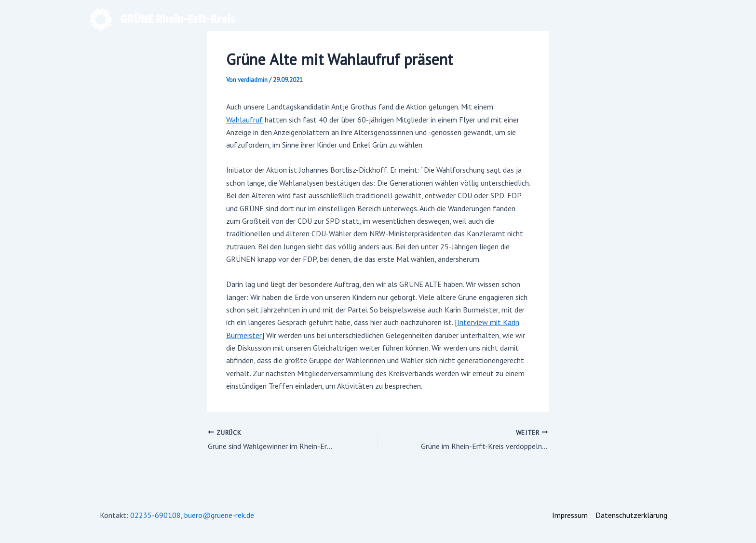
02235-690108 (155, 515)
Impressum (570, 515)
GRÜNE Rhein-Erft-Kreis (178, 19)
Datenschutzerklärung (631, 515)
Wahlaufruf (244, 120)
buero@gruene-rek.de (219, 515)
